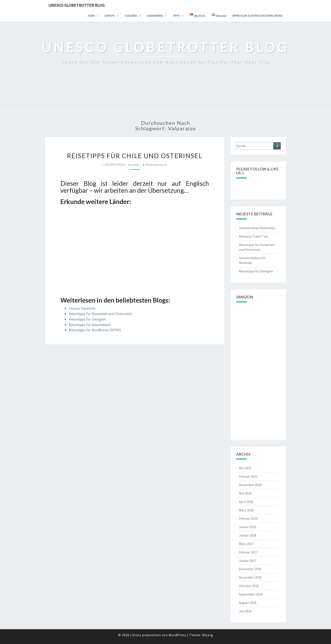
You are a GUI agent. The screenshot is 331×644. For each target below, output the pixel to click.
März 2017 (246, 544)
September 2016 (251, 594)
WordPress (177, 635)
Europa (110, 16)
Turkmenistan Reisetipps (257, 228)
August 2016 (248, 603)
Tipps (176, 16)
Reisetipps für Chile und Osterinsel (135, 156)
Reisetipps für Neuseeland (90, 325)
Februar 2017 (248, 552)
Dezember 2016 (250, 569)
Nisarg (208, 635)
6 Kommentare (155, 165)
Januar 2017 (248, 561)
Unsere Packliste (82, 308)
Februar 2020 (248, 518)
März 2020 (246, 510)
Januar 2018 (248, 535)
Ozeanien (131, 16)
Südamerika (155, 16)
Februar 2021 (248, 476)
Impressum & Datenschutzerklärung (258, 16)
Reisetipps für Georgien (87, 319)
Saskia (134, 165)
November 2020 (250, 485)
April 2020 (246, 502)
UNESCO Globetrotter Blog (76, 5)
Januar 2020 (248, 527)
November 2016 (250, 577)
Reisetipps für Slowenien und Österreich (100, 314)
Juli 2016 (245, 611)
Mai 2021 (245, 468)
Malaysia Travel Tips (254, 236)
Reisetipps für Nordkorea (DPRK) (95, 330)
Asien (91, 16)
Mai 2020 (245, 493)
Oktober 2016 (249, 586)
